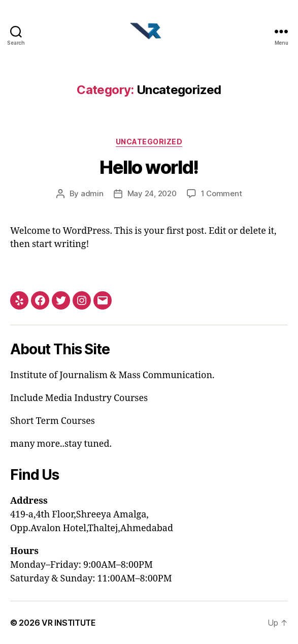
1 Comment (222, 193)
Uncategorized (149, 142)
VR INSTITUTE (69, 623)
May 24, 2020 (152, 193)
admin (92, 193)
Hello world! (149, 167)
